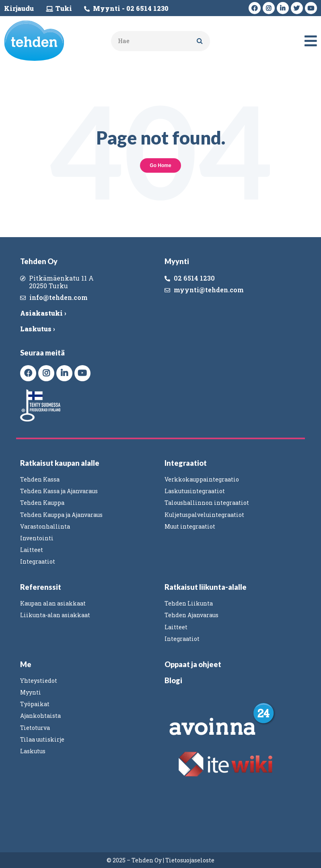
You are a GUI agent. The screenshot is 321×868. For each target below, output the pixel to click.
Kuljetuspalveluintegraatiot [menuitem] (204, 515)
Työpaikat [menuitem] (35, 704)
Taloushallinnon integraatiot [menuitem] (207, 503)
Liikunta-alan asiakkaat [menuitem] (55, 615)
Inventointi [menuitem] (37, 538)
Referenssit (41, 587)
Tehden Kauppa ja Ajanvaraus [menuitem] (61, 515)
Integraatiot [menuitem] (38, 561)
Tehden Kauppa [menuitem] (42, 503)
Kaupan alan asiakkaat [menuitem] (53, 603)
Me (26, 664)
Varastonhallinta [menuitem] (45, 526)
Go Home (160, 165)
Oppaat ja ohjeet (193, 664)
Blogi (173, 680)
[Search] (200, 41)
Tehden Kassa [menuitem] (40, 479)
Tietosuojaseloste (190, 860)
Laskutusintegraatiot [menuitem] (195, 491)
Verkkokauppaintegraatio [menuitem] (202, 479)
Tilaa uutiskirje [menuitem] (42, 739)
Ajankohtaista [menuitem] (40, 716)
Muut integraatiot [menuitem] (190, 526)
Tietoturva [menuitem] (35, 728)
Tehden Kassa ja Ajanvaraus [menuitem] (59, 491)
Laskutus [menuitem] (33, 751)
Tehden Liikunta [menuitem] (189, 603)
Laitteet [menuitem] (32, 550)
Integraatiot (186, 463)
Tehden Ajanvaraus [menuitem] (191, 615)
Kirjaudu (19, 8)
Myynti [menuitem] (31, 692)
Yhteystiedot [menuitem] (39, 681)
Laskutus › (37, 329)
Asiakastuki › (43, 313)
